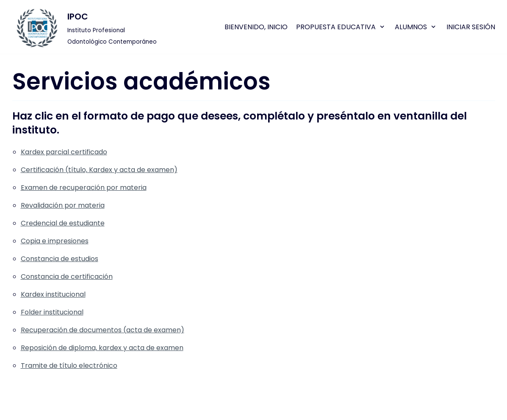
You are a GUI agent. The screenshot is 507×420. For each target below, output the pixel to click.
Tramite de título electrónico (69, 366)
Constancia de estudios (60, 259)
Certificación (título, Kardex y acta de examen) (99, 170)
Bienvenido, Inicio (256, 27)
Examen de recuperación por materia (84, 188)
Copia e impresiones (55, 241)
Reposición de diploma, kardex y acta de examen (102, 348)
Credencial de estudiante (63, 223)
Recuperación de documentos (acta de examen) (103, 330)
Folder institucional (52, 312)
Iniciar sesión (471, 27)
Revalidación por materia (63, 205)
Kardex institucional (53, 294)
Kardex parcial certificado (64, 152)
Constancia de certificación (67, 277)
